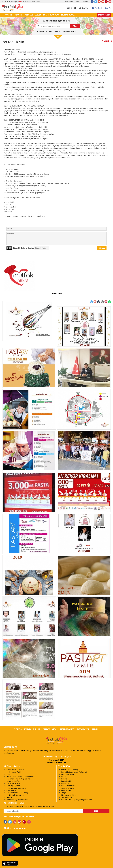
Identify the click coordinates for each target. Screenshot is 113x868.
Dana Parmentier (68, 786)
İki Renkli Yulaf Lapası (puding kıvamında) (77, 800)
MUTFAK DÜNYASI (69, 15)
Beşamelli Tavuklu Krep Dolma (18, 779)
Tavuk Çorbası (67, 797)
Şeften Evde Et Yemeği (70, 770)
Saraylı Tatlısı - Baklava (15, 770)
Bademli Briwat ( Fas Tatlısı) (17, 793)
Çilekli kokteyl (66, 790)
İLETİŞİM (95, 729)
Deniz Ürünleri (55, 32)
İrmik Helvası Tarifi (14, 772)
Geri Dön (107, 41)
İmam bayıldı (66, 781)
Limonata (65, 784)
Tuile (8, 774)
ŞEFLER (55, 729)
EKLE (96, 811)
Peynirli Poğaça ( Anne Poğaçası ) (74, 772)
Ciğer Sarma (11, 790)
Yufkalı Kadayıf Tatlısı (15, 781)
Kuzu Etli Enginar (68, 774)
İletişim (85, 1)
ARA (75, 26)
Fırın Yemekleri (41, 32)
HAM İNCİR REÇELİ (14, 797)
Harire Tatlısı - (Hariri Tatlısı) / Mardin (20, 777)
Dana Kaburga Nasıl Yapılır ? (17, 800)
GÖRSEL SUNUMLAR (51, 15)
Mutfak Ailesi (56, 294)
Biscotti (64, 779)
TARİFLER (9, 15)
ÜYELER (38, 15)
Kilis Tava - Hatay (13, 784)
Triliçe (64, 793)
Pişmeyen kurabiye (68, 795)
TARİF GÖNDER (104, 15)
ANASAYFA (18, 729)
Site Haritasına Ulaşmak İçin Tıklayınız (56, 756)
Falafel (64, 777)
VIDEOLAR (29, 15)
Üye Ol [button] (71, 8)
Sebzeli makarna (68, 788)
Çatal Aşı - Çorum (13, 786)
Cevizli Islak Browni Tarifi (16, 795)
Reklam (78, 1)
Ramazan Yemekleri (69, 32)
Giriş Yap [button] (84, 8)
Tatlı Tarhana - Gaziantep (16, 788)
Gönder (102, 248)
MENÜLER (18, 15)
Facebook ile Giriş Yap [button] (102, 8)
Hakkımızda (69, 1)
